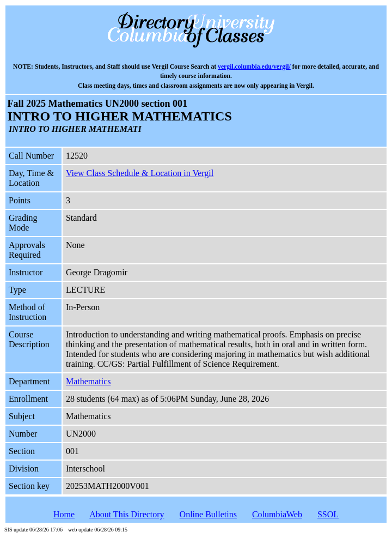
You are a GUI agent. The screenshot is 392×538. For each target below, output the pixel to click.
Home (64, 514)
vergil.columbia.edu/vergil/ (254, 67)
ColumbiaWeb (277, 514)
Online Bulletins (208, 514)
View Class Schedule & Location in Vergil (140, 173)
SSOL (328, 514)
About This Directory (127, 514)
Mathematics (88, 381)
